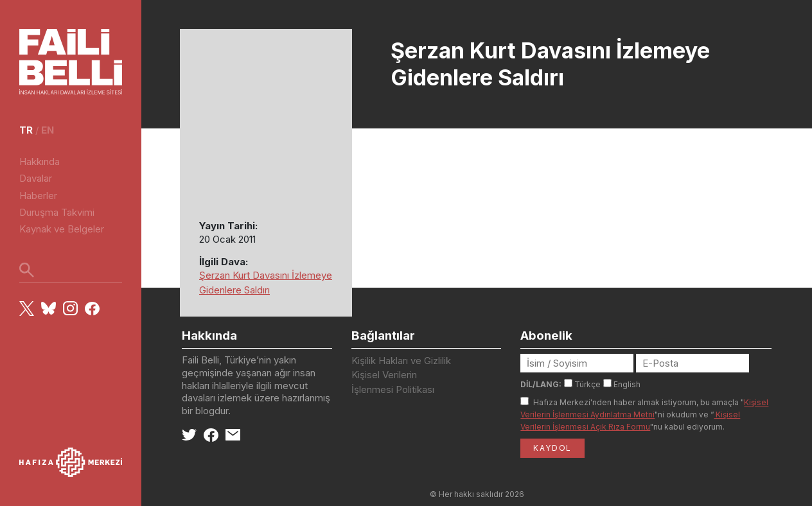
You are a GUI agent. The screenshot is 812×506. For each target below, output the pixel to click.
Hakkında (40, 161)
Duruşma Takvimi (57, 212)
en (48, 130)
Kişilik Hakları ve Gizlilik (401, 361)
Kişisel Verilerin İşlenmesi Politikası (393, 382)
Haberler (38, 196)
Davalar (36, 178)
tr (26, 130)
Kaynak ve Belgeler (62, 229)
